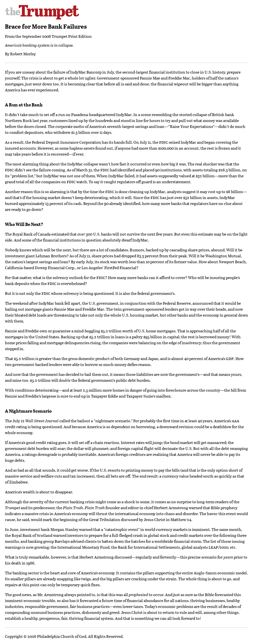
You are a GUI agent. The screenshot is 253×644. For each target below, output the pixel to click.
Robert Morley (23, 54)
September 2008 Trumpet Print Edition (57, 36)
